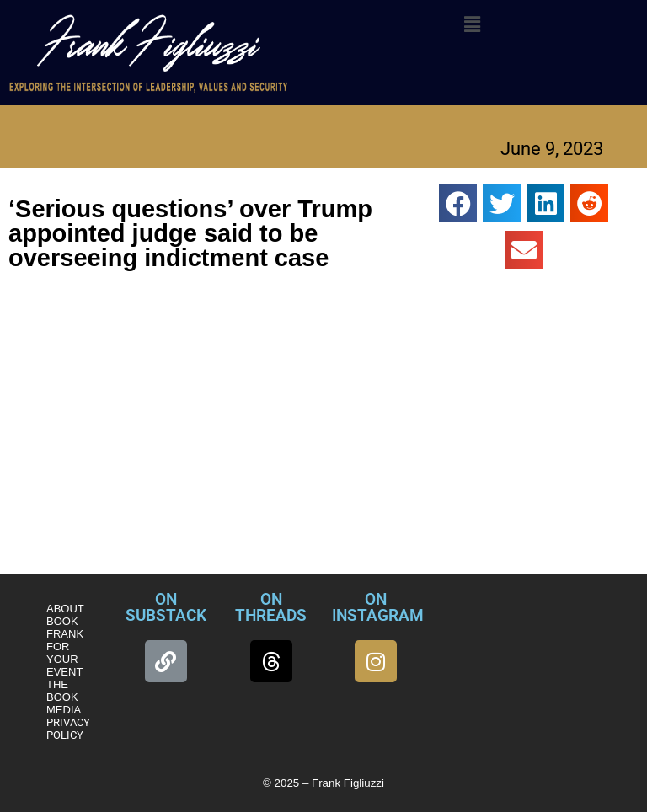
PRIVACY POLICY (68, 729)
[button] (472, 24)
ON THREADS (271, 607)
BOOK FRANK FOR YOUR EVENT (65, 646)
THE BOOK (62, 691)
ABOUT (65, 609)
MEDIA (64, 710)
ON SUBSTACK (166, 607)
